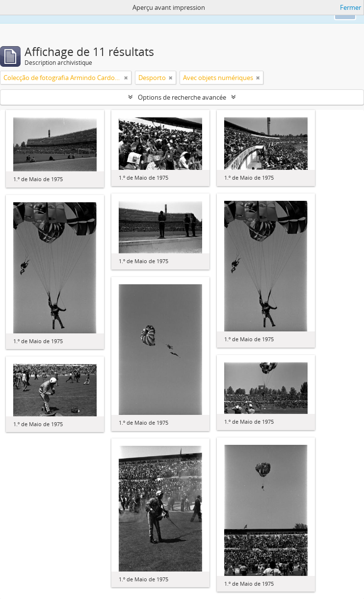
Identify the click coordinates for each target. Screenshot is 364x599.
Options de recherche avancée (182, 97)
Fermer (351, 7)
